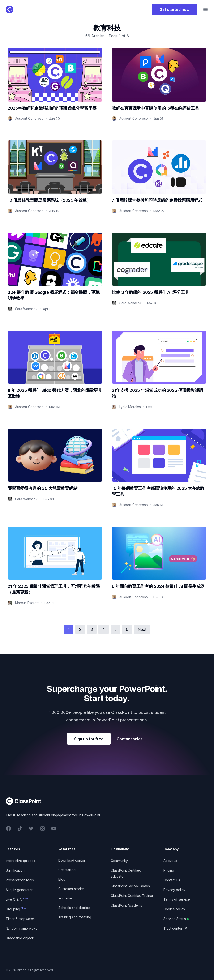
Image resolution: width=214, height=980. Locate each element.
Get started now (174, 9)
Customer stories (71, 889)
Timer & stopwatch (20, 919)
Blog (62, 879)
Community (119, 861)
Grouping (16, 909)
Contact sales (132, 739)
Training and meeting (75, 917)
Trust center (175, 928)
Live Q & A (17, 899)
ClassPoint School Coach (130, 886)
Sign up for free (89, 739)
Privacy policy (174, 890)
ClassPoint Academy (127, 905)
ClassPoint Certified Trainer (132, 896)
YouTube (65, 898)
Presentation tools (20, 880)
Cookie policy (174, 909)
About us (170, 861)
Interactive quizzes (20, 861)
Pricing (169, 870)
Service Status (176, 919)
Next (142, 629)
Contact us (172, 880)
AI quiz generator (19, 890)
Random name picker (22, 928)
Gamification (15, 870)
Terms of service (177, 899)
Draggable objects (20, 938)
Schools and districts (74, 908)
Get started (67, 870)
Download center (72, 860)
